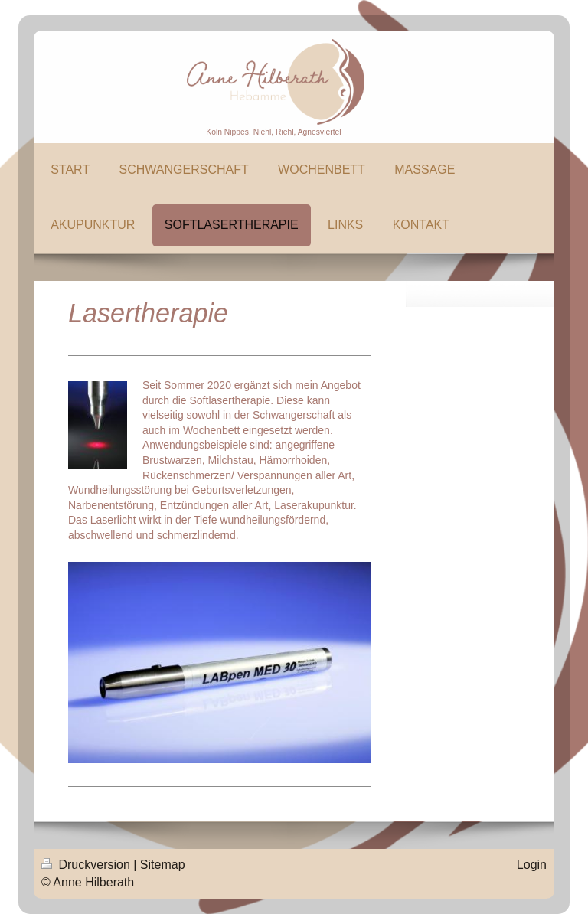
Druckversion (87, 865)
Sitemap (163, 865)
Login (532, 865)
